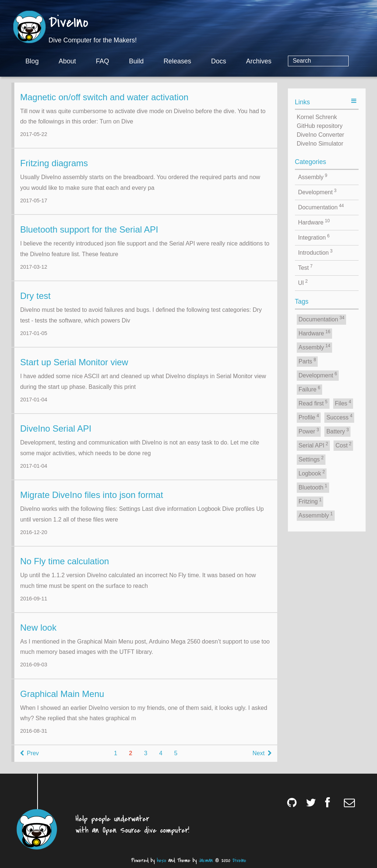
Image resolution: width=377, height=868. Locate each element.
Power (309, 431)
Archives (288, 61)
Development (317, 192)
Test (305, 267)
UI (303, 282)
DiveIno (68, 23)
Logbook (312, 473)
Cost (343, 445)
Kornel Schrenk (317, 117)
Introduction (315, 252)
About (97, 61)
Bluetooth (313, 487)
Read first (313, 403)
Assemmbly (316, 515)
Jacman (206, 860)
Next (262, 759)
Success (339, 417)
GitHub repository (320, 126)
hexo (161, 860)
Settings (311, 459)
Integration (314, 237)
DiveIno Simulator (320, 144)
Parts (307, 361)
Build (166, 61)
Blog (62, 61)
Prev (30, 759)
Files (343, 403)
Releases (207, 61)
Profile (309, 417)
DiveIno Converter (320, 135)
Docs (248, 61)
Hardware (314, 222)
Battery (337, 431)
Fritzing (310, 501)
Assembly (313, 177)
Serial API (313, 445)
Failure (309, 389)
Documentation (321, 207)
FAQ (132, 61)
